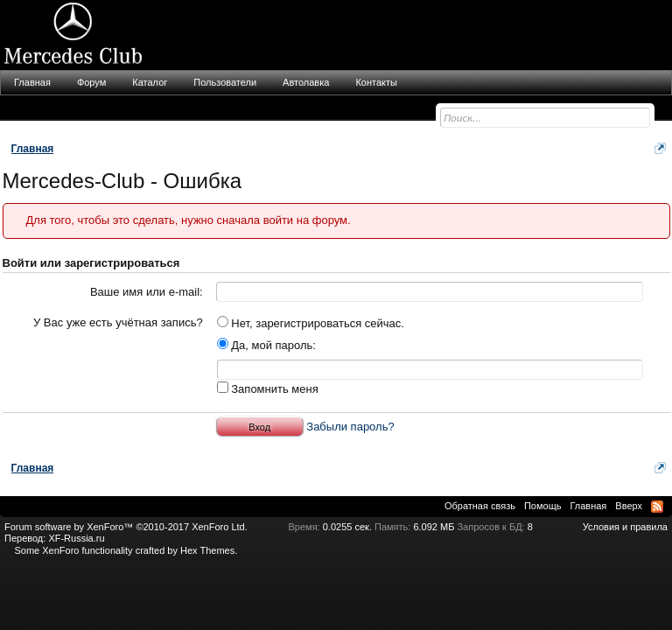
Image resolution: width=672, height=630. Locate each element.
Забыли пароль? (350, 427)
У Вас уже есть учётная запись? (118, 322)
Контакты (376, 82)
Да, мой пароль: (266, 345)
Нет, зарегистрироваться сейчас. (311, 323)
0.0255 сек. (347, 527)
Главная (32, 82)
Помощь (543, 506)
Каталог (150, 82)
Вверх (629, 506)
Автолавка (306, 82)
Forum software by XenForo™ (126, 527)
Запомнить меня (268, 389)
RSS (657, 507)
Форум (91, 82)
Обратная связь (480, 506)
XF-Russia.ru (76, 538)
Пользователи (225, 82)
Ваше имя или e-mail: (147, 292)
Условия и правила (625, 527)
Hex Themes (207, 550)
